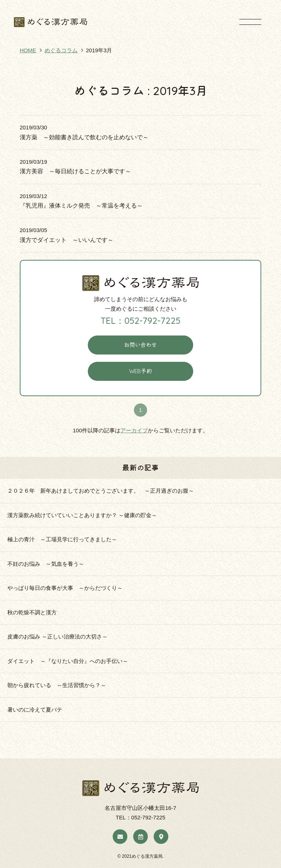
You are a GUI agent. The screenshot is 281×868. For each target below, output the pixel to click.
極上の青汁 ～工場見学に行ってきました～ (62, 539)
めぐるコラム (61, 50)
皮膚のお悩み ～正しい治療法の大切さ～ (57, 636)
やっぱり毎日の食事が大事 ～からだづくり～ (65, 588)
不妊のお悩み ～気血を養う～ (48, 564)
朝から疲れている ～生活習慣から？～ (57, 685)
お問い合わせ (140, 345)
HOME (28, 50)
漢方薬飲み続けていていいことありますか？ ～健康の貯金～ (82, 515)
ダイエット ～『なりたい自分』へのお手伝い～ (68, 661)
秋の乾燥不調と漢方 (32, 612)
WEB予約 (140, 371)
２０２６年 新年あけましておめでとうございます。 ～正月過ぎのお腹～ (101, 491)
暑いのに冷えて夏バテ (35, 710)
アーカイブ (134, 430)
